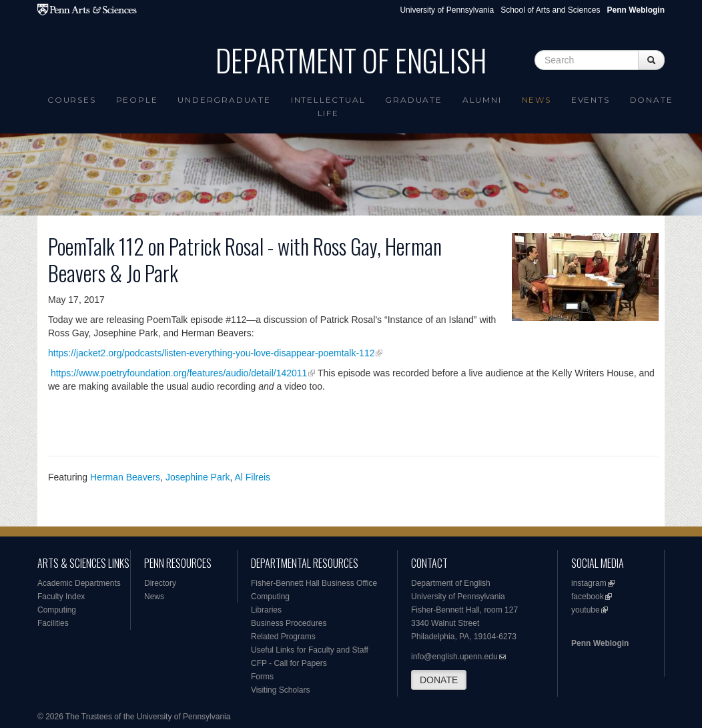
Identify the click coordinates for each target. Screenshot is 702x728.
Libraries (266, 610)
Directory (160, 583)
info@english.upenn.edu (454, 657)
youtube (586, 610)
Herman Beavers (125, 477)
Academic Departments (79, 583)
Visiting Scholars (281, 690)
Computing (57, 610)
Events (591, 100)
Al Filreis (252, 477)
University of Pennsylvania (447, 10)
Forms (262, 677)
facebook (588, 597)
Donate (652, 100)
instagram (589, 583)
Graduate (413, 100)
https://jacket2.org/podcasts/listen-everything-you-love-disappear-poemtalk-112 (211, 353)
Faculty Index (61, 597)
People (137, 100)
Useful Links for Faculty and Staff (310, 650)
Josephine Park (198, 477)
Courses (72, 100)
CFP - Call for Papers (289, 663)
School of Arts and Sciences (550, 10)
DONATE (439, 680)
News (537, 100)
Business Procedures (289, 623)
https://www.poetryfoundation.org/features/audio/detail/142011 (179, 373)
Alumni (482, 100)
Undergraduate (224, 100)
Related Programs (283, 637)
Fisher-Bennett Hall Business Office (314, 583)
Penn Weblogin (600, 643)
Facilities (53, 623)
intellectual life (328, 106)
